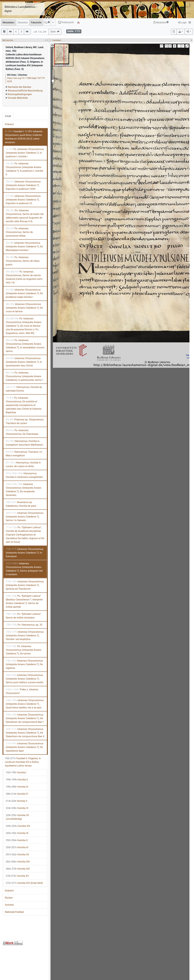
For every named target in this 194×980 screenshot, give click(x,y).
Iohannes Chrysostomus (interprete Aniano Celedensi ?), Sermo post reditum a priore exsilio (25, 679)
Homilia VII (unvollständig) (17, 817)
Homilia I (16, 772)
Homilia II (17, 780)
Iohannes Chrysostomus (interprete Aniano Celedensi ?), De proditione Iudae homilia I (24, 293)
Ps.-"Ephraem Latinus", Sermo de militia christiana (24, 616)
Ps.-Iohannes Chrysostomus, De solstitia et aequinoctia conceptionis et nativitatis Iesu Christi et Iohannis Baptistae (24, 405)
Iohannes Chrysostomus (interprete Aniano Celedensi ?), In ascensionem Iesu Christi (24, 362)
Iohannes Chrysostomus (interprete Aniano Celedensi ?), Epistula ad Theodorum (25, 585)
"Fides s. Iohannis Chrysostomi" (22, 691)
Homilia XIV (18, 869)
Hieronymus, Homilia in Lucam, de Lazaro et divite (23, 464)
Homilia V (17, 801)
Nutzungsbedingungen (20, 94)
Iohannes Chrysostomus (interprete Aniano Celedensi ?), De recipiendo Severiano (24, 490)
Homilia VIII (18, 826)
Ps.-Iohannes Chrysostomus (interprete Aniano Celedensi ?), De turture (24, 650)
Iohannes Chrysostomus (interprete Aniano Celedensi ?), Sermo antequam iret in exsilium (24, 569)
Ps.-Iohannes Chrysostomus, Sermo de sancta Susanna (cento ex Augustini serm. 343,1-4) (24, 277)
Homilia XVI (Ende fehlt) (24, 883)
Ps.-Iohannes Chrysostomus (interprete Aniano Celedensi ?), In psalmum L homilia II (24, 169)
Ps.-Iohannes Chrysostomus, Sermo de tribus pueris (23, 261)
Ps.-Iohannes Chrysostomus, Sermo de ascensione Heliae (19, 232)
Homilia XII (17, 855)
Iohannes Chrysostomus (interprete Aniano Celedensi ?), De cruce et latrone (24, 308)
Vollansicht (66, 22)
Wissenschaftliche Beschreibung (25, 91)
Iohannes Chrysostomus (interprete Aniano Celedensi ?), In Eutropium (25, 553)
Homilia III (17, 787)
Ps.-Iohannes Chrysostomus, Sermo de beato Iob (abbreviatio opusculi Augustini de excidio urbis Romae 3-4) (25, 216)
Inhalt (8, 116)
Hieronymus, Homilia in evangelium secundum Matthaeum (24, 443)
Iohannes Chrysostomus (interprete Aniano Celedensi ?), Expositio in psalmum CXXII (23, 185)
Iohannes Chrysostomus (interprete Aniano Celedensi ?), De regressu (24, 664)
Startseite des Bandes (19, 87)
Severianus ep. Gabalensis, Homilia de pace (21, 504)
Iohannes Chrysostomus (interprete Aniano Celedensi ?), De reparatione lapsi (25, 747)
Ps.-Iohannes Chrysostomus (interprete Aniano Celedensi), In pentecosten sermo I (24, 376)
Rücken (9, 898)
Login (182, 23)
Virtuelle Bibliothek (18, 98)
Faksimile (36, 23)
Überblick (23, 23)
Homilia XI (17, 847)
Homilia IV (17, 794)
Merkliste (161, 23)
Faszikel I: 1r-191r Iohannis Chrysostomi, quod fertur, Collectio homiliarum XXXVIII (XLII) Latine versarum (24, 137)
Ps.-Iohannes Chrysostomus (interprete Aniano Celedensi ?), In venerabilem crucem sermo (25, 346)
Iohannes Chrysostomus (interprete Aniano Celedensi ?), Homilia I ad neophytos (25, 636)
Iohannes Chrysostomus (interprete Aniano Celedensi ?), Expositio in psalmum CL (23, 200)
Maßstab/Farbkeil (14, 912)
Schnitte (9, 905)
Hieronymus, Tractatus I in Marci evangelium (24, 454)
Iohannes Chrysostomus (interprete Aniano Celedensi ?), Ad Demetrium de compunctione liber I (25, 718)
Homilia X (17, 840)
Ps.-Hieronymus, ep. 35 (24, 625)
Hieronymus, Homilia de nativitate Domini (24, 389)
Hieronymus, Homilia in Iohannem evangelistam (24, 475)
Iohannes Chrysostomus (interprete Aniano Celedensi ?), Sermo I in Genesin (25, 517)
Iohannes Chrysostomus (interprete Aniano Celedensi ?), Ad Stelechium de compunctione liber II (25, 733)
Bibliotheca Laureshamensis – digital (21, 9)
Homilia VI (17, 808)
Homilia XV (17, 876)
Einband (9, 124)
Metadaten (8, 23)
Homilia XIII (18, 862)
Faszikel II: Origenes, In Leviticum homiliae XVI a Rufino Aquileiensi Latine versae (23, 762)
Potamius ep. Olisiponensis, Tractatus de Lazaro (25, 421)
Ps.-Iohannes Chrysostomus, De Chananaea (22, 432)
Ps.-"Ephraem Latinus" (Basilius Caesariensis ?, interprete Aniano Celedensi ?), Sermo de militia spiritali (24, 601)
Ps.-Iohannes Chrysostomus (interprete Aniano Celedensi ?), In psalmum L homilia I (25, 153)
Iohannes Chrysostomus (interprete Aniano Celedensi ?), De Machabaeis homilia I (24, 247)
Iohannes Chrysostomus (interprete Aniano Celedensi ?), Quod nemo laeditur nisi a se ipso (25, 704)
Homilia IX (17, 833)
